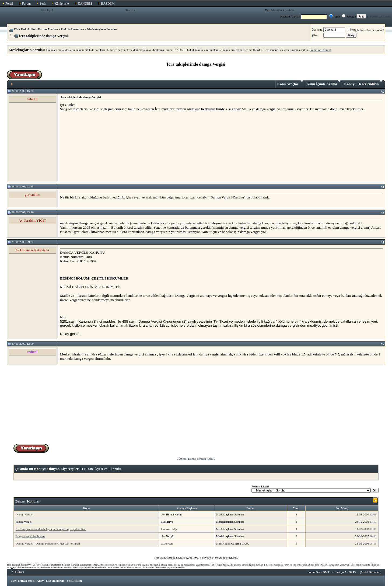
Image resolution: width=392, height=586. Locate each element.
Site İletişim (74, 581)
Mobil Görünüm (371, 572)
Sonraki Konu (205, 459)
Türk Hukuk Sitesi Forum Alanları (36, 29)
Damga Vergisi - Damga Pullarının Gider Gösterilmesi (48, 543)
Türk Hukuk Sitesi (23, 581)
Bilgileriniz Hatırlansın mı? (365, 30)
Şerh (43, 4)
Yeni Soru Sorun (320, 50)
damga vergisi (24, 522)
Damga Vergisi (24, 514)
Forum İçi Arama (380, 16)
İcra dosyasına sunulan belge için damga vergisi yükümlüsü (51, 529)
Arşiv (40, 581)
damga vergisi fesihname (30, 536)
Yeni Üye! (47, 10)
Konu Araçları (290, 83)
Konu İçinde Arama (324, 83)
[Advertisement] (100, 146)
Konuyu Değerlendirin (363, 83)
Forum (26, 4)
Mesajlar (277, 10)
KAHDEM (85, 4)
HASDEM (108, 4)
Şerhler (290, 10)
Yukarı (17, 572)
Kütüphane (62, 4)
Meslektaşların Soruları (102, 29)
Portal (9, 4)
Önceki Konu (187, 459)
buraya (136, 565)
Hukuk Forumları (73, 29)
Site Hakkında (55, 581)
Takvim (130, 10)
